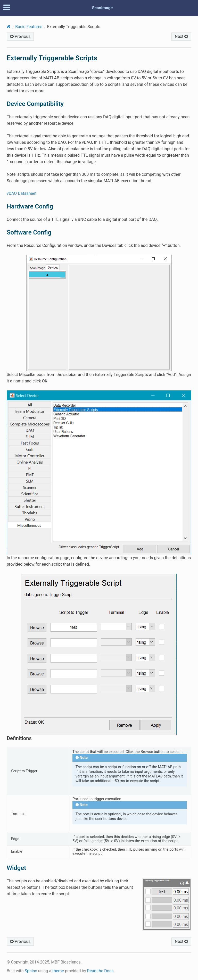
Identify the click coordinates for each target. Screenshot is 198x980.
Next (181, 36)
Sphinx (31, 971)
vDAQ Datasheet (22, 193)
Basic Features (29, 27)
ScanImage (102, 8)
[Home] (9, 27)
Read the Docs (100, 971)
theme (58, 971)
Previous (20, 36)
